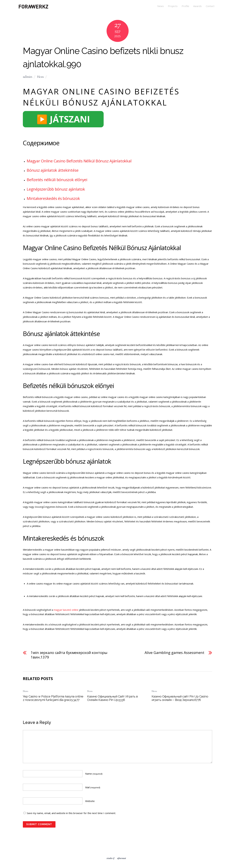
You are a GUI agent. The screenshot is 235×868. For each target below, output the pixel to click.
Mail (93, 787)
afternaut (122, 858)
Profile (185, 6)
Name (94, 774)
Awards (197, 6)
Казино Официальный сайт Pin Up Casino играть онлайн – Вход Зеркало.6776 (180, 698)
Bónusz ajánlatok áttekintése (53, 170)
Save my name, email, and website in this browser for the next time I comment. (71, 813)
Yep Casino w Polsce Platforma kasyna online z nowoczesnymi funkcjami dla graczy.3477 (53, 698)
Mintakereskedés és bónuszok (53, 198)
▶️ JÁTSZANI (63, 119)
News (161, 6)
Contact (210, 6)
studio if (110, 858)
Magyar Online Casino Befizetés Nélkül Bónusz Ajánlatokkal (79, 161)
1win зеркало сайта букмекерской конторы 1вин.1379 (69, 655)
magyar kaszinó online (66, 610)
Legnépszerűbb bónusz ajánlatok (56, 189)
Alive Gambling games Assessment (174, 653)
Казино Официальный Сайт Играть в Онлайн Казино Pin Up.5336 (112, 698)
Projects (173, 6)
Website (90, 801)
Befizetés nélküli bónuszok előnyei (57, 180)
